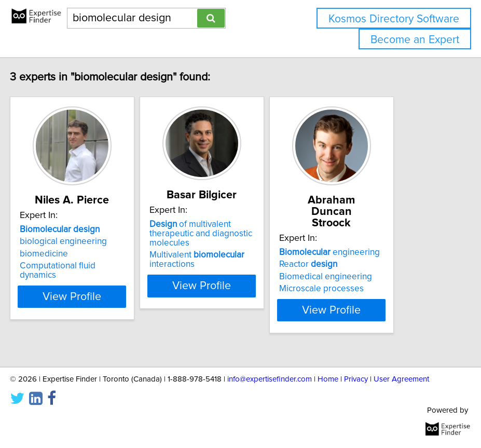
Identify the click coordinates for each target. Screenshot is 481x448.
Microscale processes (358, 289)
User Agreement (401, 379)
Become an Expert (415, 40)
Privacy (356, 379)
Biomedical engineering (362, 277)
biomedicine (80, 277)
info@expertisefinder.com (270, 379)
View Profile (108, 319)
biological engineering (100, 264)
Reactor (345, 264)
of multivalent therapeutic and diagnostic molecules (237, 256)
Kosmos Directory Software (394, 19)
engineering (366, 252)
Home (328, 379)
